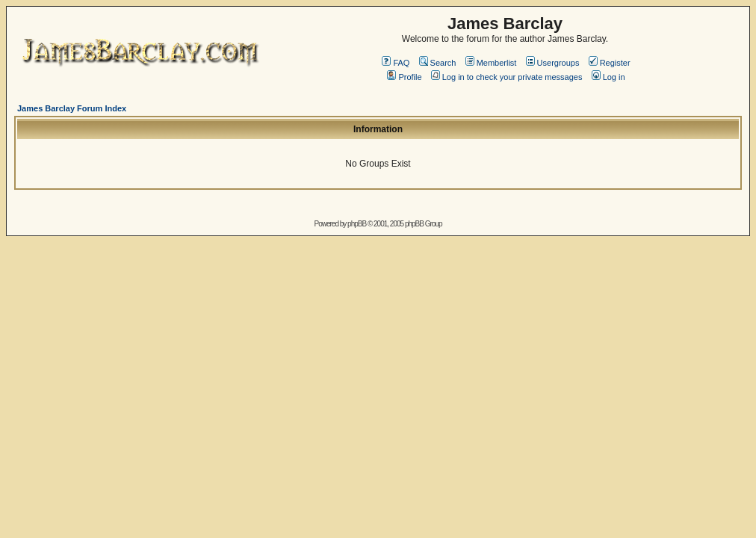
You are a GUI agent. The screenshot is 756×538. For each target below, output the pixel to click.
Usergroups (553, 63)
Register (610, 63)
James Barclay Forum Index (72, 108)
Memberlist (491, 63)
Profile (404, 77)
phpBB (357, 224)
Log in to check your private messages (507, 77)
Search (438, 63)
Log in (608, 77)
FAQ (396, 63)
